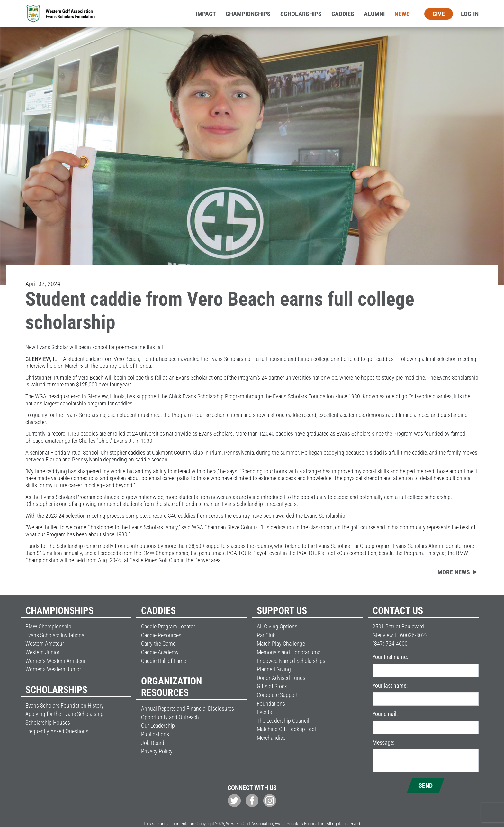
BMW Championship (48, 626)
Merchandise (271, 738)
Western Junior (42, 652)
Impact (206, 14)
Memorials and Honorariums (289, 652)
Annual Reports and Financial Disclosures (188, 708)
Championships (248, 14)
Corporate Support (277, 695)
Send (426, 785)
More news (454, 572)
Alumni (374, 14)
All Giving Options (277, 626)
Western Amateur (45, 643)
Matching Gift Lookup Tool (286, 729)
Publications (155, 734)
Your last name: (390, 686)
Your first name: (390, 657)
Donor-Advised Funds (281, 678)
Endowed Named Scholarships (291, 661)
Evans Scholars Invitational (55, 635)
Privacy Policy (157, 751)
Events (264, 712)
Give (439, 14)
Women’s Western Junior (53, 669)
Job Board (153, 743)
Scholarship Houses (48, 723)
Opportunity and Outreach (170, 717)
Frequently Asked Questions (57, 731)
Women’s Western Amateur (55, 661)
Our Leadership (158, 725)
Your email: (385, 714)
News (402, 14)
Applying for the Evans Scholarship (64, 714)
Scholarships (301, 14)
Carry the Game (158, 643)
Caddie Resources (161, 635)
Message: (383, 743)
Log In (470, 14)
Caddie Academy (160, 652)
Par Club (266, 635)
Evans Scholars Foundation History (65, 706)
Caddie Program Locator (168, 626)
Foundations (271, 704)
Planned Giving (274, 669)
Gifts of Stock (272, 686)
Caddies (343, 14)
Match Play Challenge (281, 643)
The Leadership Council (283, 721)
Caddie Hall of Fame (164, 661)
